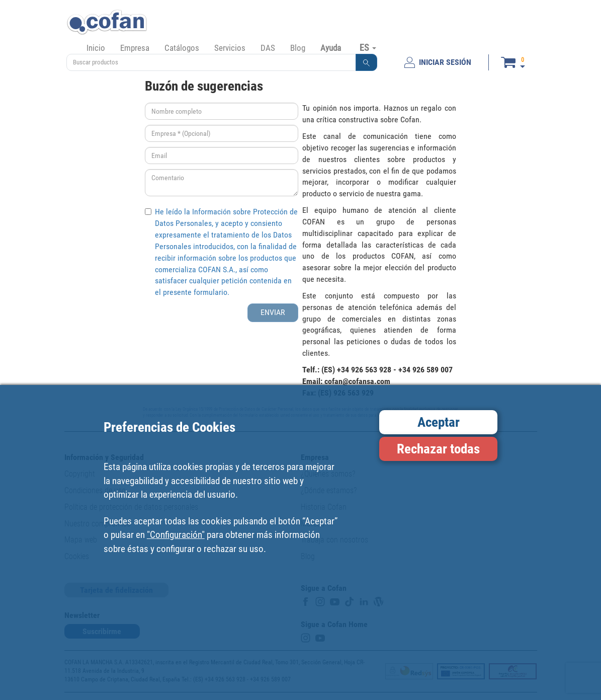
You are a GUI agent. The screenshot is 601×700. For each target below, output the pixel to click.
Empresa (135, 48)
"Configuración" (176, 535)
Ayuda (331, 48)
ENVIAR (273, 312)
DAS (268, 48)
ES (368, 47)
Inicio (96, 48)
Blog (298, 48)
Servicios (230, 48)
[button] (367, 62)
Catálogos (182, 48)
